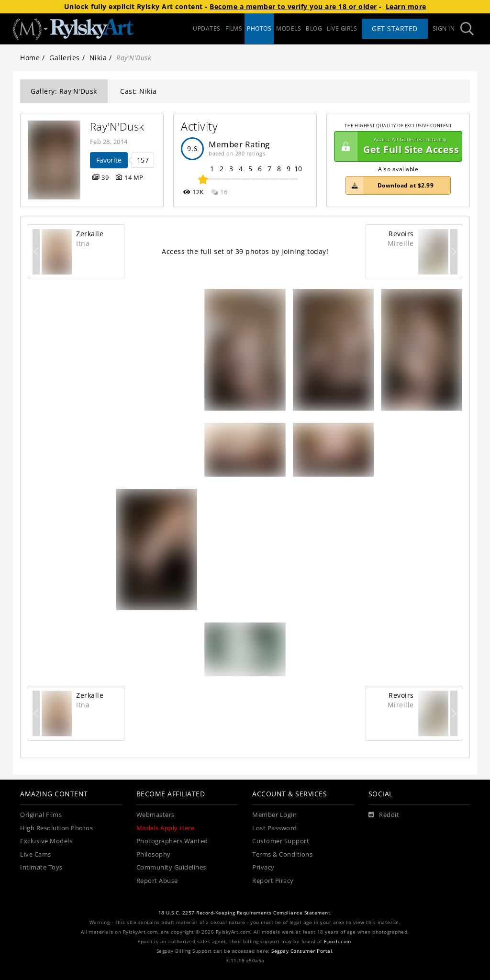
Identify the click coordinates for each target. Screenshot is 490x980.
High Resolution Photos (56, 828)
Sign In (444, 28)
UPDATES (207, 28)
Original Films (41, 815)
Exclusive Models (46, 841)
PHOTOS (259, 28)
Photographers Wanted (172, 841)
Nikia (98, 58)
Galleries (65, 58)
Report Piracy (273, 881)
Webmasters (156, 815)
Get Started (395, 28)
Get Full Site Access (397, 146)
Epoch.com (338, 941)
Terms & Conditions (282, 854)
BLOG (314, 28)
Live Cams (36, 854)
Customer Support (281, 841)
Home (30, 58)
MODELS (289, 28)
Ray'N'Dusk (117, 127)
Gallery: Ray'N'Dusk (64, 91)
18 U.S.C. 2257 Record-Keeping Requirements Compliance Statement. (245, 913)
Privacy (263, 867)
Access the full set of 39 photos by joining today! (245, 251)
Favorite (109, 160)
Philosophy (154, 854)
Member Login (274, 815)
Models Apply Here (166, 828)
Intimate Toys (41, 867)
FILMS (234, 28)
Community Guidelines (171, 867)
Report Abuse (157, 881)
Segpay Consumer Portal (302, 951)
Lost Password (275, 828)
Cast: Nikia (139, 91)
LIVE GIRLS (342, 28)
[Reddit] (384, 815)
